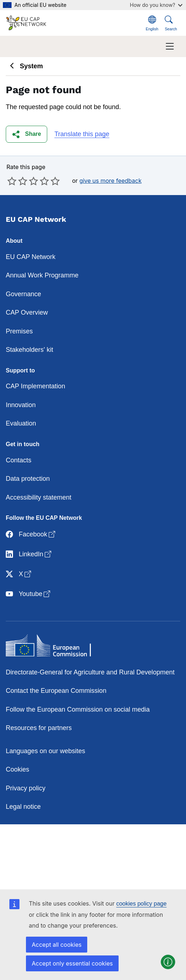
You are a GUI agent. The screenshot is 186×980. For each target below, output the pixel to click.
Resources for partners (39, 728)
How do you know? (156, 5)
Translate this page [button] (82, 134)
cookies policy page (141, 904)
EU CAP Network (31, 257)
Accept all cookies (57, 945)
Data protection (28, 479)
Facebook (31, 535)
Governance (23, 294)
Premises (19, 331)
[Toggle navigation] (170, 46)
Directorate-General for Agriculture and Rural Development (90, 672)
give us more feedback (110, 181)
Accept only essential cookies (72, 963)
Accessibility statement (39, 497)
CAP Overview (27, 312)
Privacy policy (26, 788)
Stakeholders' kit (30, 350)
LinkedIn (29, 555)
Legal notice (23, 807)
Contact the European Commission (56, 691)
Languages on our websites (45, 751)
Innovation (21, 405)
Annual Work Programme (42, 275)
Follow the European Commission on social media (78, 709)
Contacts (19, 460)
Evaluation (21, 423)
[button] (26, 134)
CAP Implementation (36, 386)
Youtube (29, 594)
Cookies (17, 769)
